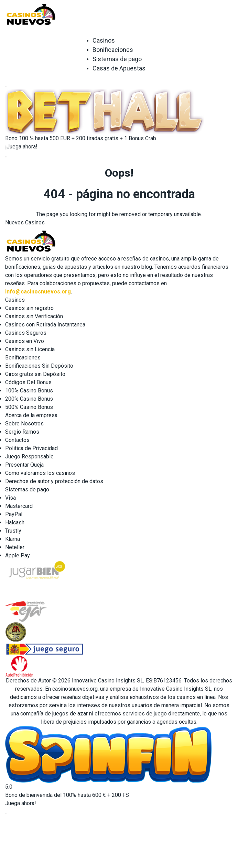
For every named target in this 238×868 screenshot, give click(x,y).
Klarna (13, 539)
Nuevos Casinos (25, 222)
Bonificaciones (113, 50)
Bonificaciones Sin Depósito (39, 366)
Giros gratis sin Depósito (35, 374)
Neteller (15, 547)
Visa (10, 498)
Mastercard (19, 506)
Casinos (104, 40)
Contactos (17, 440)
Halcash (15, 522)
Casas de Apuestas (119, 68)
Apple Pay (18, 555)
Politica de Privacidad (31, 448)
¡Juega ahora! (21, 147)
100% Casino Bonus (29, 391)
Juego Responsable (29, 457)
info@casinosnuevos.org (38, 292)
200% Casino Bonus (29, 399)
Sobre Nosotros (24, 424)
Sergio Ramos (22, 432)
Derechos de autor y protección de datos (54, 481)
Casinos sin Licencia (30, 349)
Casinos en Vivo (25, 341)
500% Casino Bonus (29, 407)
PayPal (14, 514)
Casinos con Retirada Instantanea (45, 325)
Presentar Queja (24, 465)
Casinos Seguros (26, 333)
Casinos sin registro (29, 308)
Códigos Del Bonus (28, 382)
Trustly (13, 531)
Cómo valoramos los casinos (40, 473)
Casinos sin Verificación (34, 316)
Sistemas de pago (117, 59)
